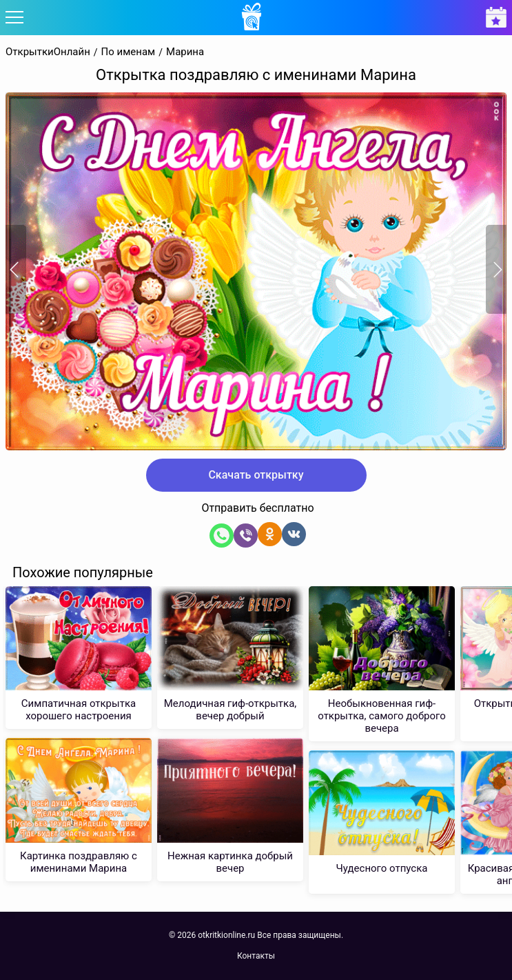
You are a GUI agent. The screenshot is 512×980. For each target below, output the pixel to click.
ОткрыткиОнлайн (48, 52)
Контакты (256, 956)
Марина (185, 52)
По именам (129, 52)
